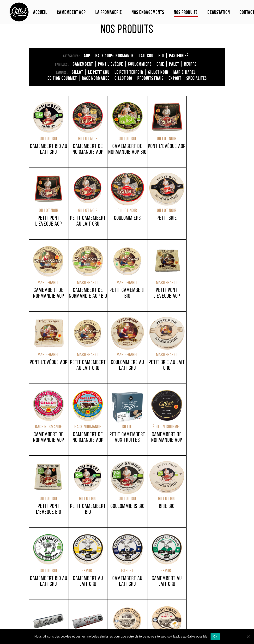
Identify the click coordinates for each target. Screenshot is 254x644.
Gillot (77, 72)
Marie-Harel (184, 72)
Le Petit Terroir (129, 72)
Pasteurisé (179, 56)
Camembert (83, 64)
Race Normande (96, 78)
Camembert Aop (71, 12)
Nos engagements (148, 12)
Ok (215, 636)
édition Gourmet (62, 78)
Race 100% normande (115, 56)
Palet (174, 64)
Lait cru (146, 56)
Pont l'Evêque (110, 64)
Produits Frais (150, 78)
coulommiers (140, 64)
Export (175, 78)
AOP (87, 56)
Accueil (40, 12)
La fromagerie (109, 12)
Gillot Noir (158, 72)
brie (160, 64)
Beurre (190, 64)
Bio (161, 56)
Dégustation (219, 12)
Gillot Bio (123, 78)
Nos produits (186, 12)
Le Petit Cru (99, 72)
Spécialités (197, 78)
